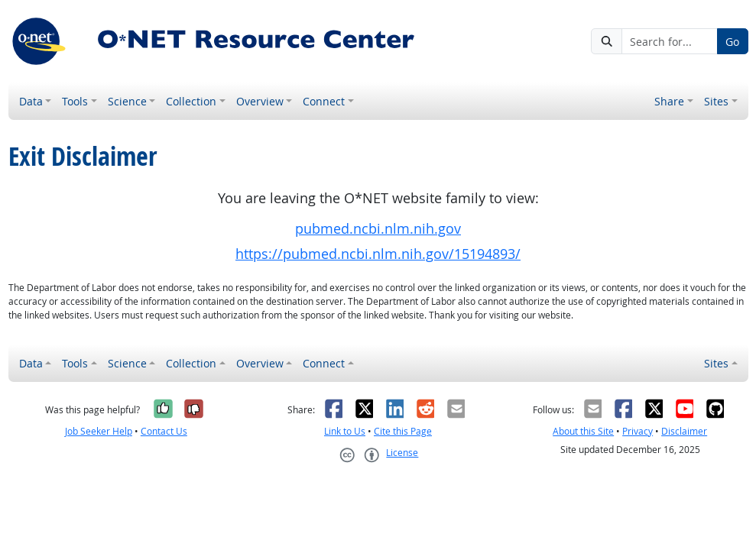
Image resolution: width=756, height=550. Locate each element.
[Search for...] (670, 41)
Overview (260, 101)
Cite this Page (403, 431)
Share (669, 101)
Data (31, 101)
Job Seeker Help (99, 431)
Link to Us (345, 431)
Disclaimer (684, 431)
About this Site (583, 431)
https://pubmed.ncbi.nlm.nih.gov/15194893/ (378, 254)
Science (127, 101)
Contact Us (164, 431)
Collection (191, 101)
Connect (324, 101)
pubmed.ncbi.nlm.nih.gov (378, 229)
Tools (75, 101)
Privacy (638, 431)
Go (732, 42)
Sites (716, 101)
